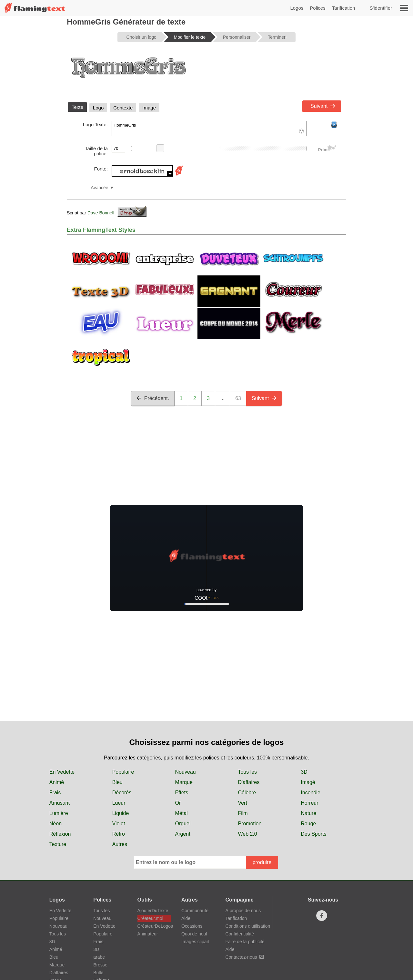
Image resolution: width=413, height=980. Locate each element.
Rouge (308, 824)
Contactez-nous (245, 957)
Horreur (309, 803)
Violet (119, 824)
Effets (182, 793)
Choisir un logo (141, 37)
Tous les (247, 772)
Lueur (119, 803)
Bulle (98, 973)
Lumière (59, 813)
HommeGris (209, 129)
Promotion (250, 824)
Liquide (121, 813)
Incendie (311, 793)
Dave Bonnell (101, 213)
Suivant (323, 106)
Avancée (99, 188)
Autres (120, 844)
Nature (308, 813)
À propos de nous (243, 911)
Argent (183, 834)
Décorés (122, 793)
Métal (181, 813)
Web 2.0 (247, 834)
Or (178, 803)
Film (243, 813)
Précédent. (153, 398)
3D (304, 772)
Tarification (344, 8)
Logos (297, 8)
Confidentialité (240, 934)
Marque (184, 782)
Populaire (123, 772)
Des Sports (313, 834)
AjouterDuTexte (153, 911)
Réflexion (60, 834)
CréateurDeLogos (154, 926)
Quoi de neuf (194, 934)
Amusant (60, 803)
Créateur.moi (150, 918)
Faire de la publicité (245, 942)
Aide (186, 918)
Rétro (119, 834)
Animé (57, 782)
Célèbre (247, 793)
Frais (55, 793)
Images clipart (195, 942)
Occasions (192, 926)
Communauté (195, 911)
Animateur (148, 934)
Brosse (100, 965)
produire (262, 862)
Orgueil (184, 824)
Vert (242, 803)
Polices (317, 8)
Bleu (117, 782)
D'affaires (249, 782)
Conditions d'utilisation (248, 926)
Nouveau (186, 772)
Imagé (308, 782)
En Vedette (62, 772)
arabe (99, 957)
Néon (55, 824)
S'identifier (381, 8)
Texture (58, 844)
